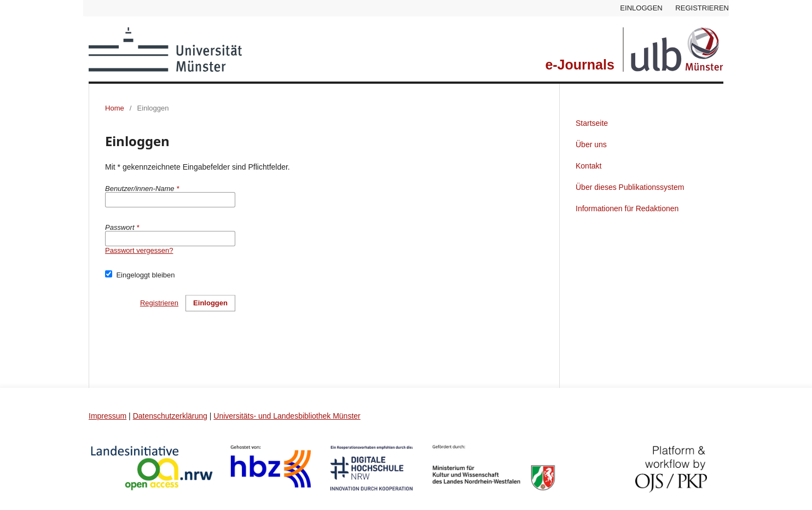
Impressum (108, 416)
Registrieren (702, 8)
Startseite (592, 123)
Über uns (591, 144)
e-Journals (579, 65)
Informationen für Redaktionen (627, 208)
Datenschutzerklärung (170, 416)
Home (115, 108)
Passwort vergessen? (139, 250)
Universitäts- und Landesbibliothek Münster (287, 416)
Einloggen (641, 8)
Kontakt (588, 166)
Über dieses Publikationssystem (630, 187)
